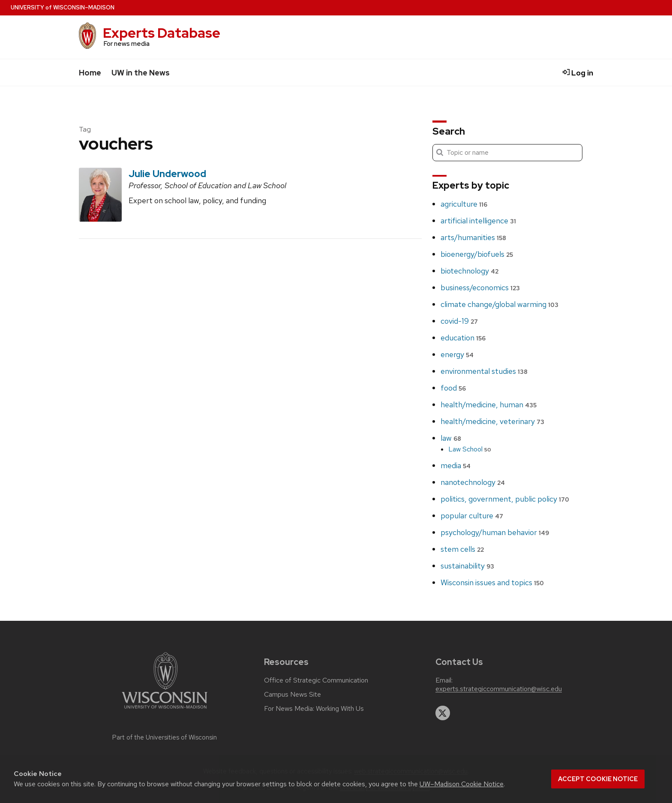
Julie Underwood (167, 174)
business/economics (480, 287)
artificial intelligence (478, 221)
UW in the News (141, 73)
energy (457, 354)
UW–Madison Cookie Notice (462, 784)
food (453, 388)
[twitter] (443, 713)
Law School (470, 449)
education (463, 338)
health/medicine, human (489, 405)
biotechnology (469, 271)
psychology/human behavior (495, 532)
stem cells (462, 549)
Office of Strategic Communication (316, 680)
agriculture (464, 204)
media (456, 465)
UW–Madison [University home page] (63, 8)
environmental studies (484, 371)
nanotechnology (473, 482)
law (451, 438)
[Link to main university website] (165, 710)
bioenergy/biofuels (477, 254)
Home (90, 73)
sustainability (467, 566)
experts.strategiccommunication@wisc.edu (499, 689)
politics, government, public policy (505, 499)
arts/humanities (473, 237)
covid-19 (459, 321)
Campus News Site (292, 695)
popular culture (472, 516)
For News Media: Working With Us (314, 709)
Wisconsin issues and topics (492, 582)
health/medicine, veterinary (492, 421)
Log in (578, 73)
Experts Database (162, 33)
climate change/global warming (499, 304)
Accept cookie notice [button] (598, 779)
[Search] (507, 153)
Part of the (165, 737)
